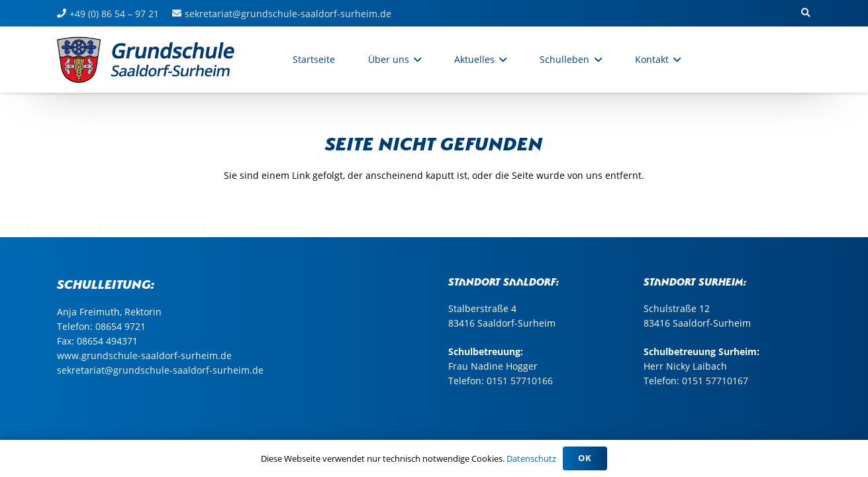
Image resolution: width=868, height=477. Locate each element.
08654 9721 (121, 326)
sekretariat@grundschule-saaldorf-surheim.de (160, 370)
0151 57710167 (715, 381)
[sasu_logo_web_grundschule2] (160, 60)
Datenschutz (531, 458)
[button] (806, 13)
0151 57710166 (520, 381)
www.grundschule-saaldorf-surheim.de (144, 355)
